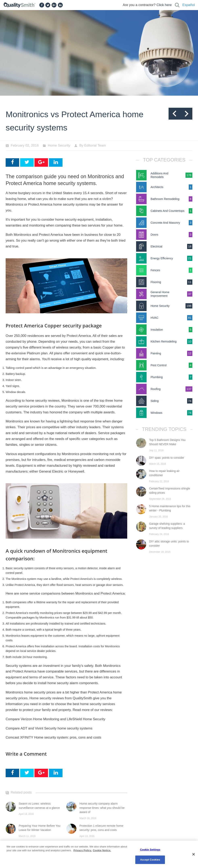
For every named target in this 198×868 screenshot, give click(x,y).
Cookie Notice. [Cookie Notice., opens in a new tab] (102, 850)
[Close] (194, 854)
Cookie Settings (150, 850)
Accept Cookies (150, 860)
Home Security (59, 145)
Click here (164, 5)
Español (189, 5)
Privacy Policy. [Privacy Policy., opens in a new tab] (83, 850)
